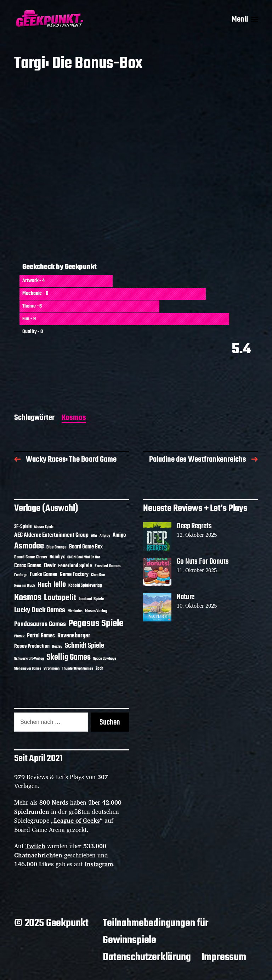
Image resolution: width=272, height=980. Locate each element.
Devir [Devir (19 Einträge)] (50, 566)
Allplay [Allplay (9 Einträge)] (105, 536)
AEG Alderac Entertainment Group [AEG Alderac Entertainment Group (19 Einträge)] (51, 535)
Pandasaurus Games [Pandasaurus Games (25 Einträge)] (40, 624)
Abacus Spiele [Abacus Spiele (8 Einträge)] (44, 527)
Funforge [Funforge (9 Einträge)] (21, 575)
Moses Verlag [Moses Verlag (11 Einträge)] (96, 611)
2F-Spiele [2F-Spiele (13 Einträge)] (23, 527)
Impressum (224, 957)
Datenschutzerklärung (147, 957)
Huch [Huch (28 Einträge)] (44, 585)
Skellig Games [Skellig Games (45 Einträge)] (69, 658)
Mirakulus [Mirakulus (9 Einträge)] (75, 611)
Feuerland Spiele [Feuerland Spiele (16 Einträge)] (75, 566)
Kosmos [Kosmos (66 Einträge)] (28, 598)
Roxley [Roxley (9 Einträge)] (57, 647)
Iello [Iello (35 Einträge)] (60, 585)
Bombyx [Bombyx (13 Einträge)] (57, 557)
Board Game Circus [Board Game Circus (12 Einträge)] (31, 557)
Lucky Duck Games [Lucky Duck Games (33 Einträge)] (40, 610)
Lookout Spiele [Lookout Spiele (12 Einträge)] (91, 599)
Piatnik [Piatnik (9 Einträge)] (19, 637)
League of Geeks (77, 820)
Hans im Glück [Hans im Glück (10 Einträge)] (25, 586)
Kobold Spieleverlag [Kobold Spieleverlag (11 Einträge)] (85, 585)
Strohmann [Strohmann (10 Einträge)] (52, 669)
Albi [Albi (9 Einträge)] (94, 536)
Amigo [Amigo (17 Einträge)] (119, 535)
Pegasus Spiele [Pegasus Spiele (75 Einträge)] (96, 624)
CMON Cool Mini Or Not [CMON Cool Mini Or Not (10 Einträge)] (84, 557)
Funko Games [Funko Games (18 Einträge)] (44, 575)
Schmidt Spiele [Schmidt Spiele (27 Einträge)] (84, 646)
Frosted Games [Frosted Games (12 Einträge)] (108, 566)
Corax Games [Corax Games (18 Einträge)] (28, 566)
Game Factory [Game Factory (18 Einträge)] (74, 575)
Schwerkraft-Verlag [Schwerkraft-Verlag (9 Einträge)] (29, 659)
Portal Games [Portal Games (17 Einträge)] (41, 636)
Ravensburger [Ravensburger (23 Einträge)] (74, 636)
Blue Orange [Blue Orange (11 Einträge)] (56, 547)
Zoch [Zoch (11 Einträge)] (100, 668)
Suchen (110, 722)
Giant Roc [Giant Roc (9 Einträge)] (98, 575)
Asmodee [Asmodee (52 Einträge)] (29, 546)
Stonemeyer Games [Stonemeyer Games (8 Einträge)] (28, 669)
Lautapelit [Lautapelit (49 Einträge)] (60, 598)
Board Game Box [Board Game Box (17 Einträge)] (86, 547)
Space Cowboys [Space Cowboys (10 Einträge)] (105, 659)
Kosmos (74, 418)
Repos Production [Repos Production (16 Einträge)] (32, 646)
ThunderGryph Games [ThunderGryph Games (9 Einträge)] (78, 669)
